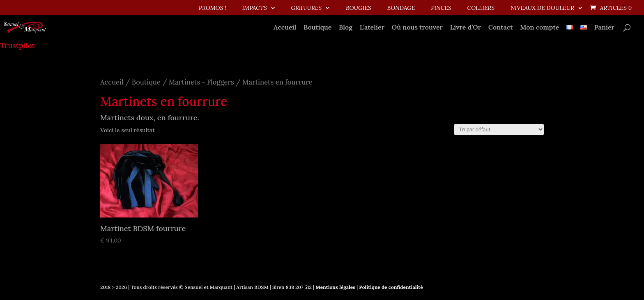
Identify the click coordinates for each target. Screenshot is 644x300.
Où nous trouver (417, 28)
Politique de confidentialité (391, 287)
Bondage (401, 8)
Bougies (359, 8)
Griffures (306, 8)
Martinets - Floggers (201, 82)
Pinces (441, 8)
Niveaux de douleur (542, 8)
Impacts (255, 8)
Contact (501, 28)
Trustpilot (17, 45)
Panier (604, 28)
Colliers (481, 8)
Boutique (317, 28)
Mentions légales (335, 287)
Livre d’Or (466, 28)
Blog (346, 28)
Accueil (285, 28)
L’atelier (372, 28)
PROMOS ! (213, 8)
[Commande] (499, 129)
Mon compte (539, 28)
